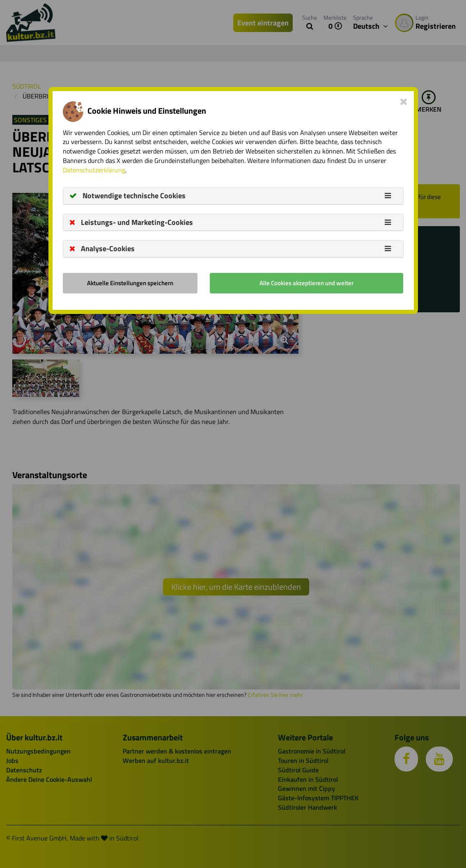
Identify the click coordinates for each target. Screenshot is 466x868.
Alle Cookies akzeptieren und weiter (306, 283)
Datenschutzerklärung (94, 170)
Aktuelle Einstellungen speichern (130, 283)
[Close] (404, 101)
